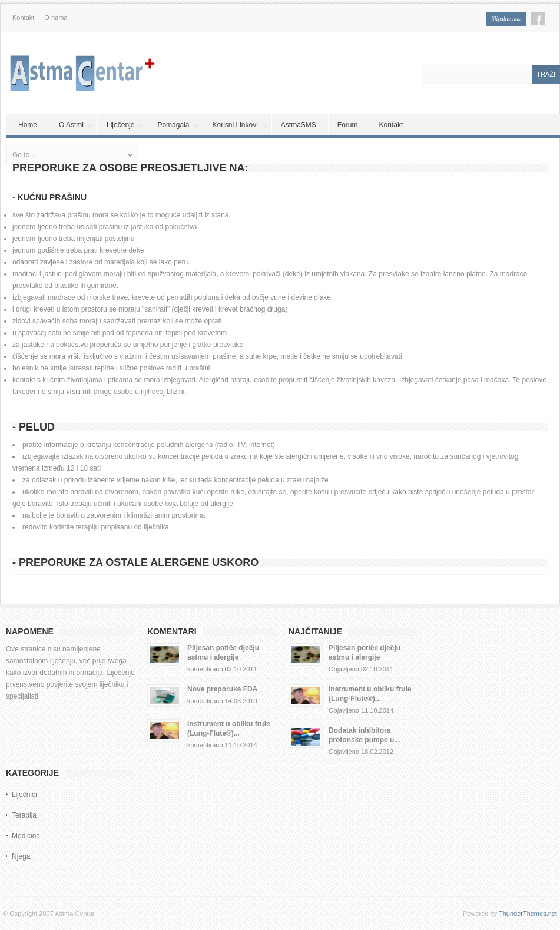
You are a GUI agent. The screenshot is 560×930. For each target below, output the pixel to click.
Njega (21, 856)
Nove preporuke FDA (222, 689)
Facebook (538, 19)
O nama (56, 18)
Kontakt (23, 18)
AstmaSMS (299, 125)
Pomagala (178, 125)
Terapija (24, 815)
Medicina (26, 836)
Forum (348, 125)
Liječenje (125, 125)
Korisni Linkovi (240, 125)
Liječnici (24, 795)
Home (28, 125)
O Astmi (76, 125)
